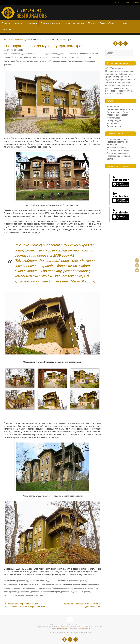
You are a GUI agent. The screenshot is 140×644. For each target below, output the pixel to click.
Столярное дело (114, 126)
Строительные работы (117, 112)
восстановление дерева (43, 581)
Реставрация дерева (58, 61)
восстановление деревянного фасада (70, 581)
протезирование (11, 592)
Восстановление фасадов (38, 54)
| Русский (135, 2)
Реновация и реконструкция (120, 109)
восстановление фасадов (69, 584)
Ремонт (63, 57)
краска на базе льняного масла (56, 588)
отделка (95, 588)
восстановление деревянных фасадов (20, 584)
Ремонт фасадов (74, 57)
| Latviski (126, 2)
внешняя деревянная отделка (20, 581)
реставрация (36, 592)
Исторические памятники (87, 54)
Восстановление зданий (19, 40)
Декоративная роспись (117, 153)
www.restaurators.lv (84, 629)
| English (117, 2)
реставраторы (24, 592)
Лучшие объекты (11, 57)
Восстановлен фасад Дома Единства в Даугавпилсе (82, 605)
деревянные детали (34, 588)
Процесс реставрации (49, 57)
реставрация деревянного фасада (76, 592)
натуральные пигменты (80, 588)
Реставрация (9, 61)
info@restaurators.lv (63, 629)
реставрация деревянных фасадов (19, 595)
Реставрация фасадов (117, 139)
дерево (84, 584)
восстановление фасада (47, 584)
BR (8, 50)
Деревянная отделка (67, 54)
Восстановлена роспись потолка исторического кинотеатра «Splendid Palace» (26, 605)
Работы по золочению (117, 148)
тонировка (39, 595)
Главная (54, 54)
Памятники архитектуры (29, 57)
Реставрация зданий (77, 61)
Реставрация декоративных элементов (32, 61)
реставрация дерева (52, 592)
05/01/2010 (19, 50)
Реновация (86, 57)
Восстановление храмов (118, 150)
